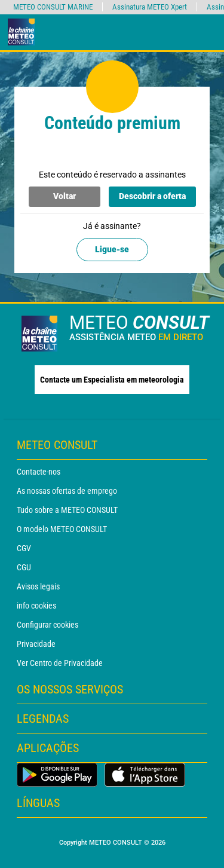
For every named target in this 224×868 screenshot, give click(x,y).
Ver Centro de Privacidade (60, 663)
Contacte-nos (39, 472)
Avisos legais (38, 586)
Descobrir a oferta (152, 196)
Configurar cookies (47, 625)
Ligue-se (112, 249)
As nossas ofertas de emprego (67, 491)
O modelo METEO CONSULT (62, 529)
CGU (24, 567)
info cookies (36, 606)
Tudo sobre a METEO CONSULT (67, 510)
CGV (24, 548)
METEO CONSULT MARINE (53, 7)
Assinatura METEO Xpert (150, 7)
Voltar (65, 196)
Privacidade (36, 644)
